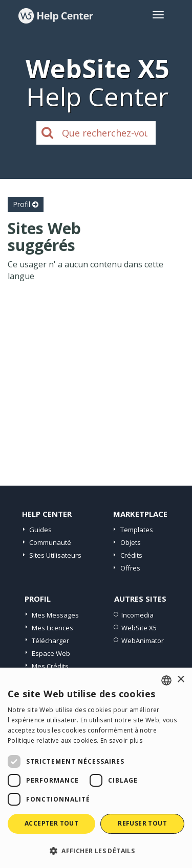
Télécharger (50, 641)
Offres (130, 568)
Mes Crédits (50, 666)
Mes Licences (52, 628)
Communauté (50, 542)
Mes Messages (55, 615)
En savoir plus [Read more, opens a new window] (121, 740)
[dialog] (96, 768)
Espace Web (51, 653)
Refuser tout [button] (142, 823)
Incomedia (137, 615)
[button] (96, 850)
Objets (131, 542)
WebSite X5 (139, 628)
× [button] (180, 680)
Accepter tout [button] (51, 823)
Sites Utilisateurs (55, 555)
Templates (137, 530)
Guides (40, 530)
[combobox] (166, 680)
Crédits (131, 555)
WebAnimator (143, 641)
